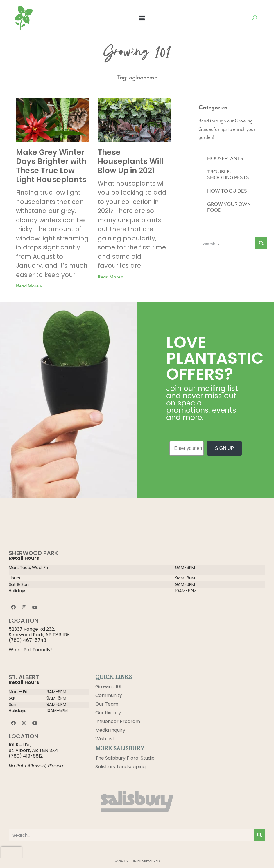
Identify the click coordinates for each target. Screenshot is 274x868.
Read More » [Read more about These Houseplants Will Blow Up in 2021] (111, 277)
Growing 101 (108, 687)
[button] (142, 18)
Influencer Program (118, 721)
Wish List (105, 739)
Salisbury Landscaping (120, 767)
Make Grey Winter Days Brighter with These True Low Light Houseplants (51, 166)
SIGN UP (225, 448)
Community (109, 695)
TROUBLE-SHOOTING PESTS (228, 175)
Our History (108, 713)
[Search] (261, 243)
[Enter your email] (187, 448)
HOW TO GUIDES (227, 191)
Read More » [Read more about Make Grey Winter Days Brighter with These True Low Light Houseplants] (29, 286)
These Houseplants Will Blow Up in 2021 (131, 161)
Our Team (107, 704)
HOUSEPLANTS (225, 158)
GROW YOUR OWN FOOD (229, 207)
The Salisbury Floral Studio (125, 758)
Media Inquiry (110, 730)
